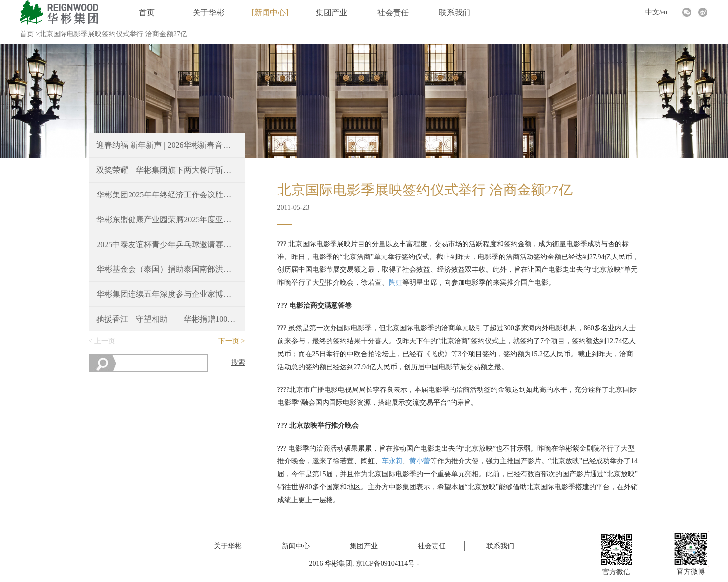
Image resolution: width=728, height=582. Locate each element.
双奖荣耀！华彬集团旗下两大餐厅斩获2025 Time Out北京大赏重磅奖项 (167, 170)
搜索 (238, 362)
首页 (147, 13)
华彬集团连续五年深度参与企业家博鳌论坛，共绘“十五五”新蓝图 (167, 294)
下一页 (229, 341)
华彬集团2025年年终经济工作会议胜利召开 (167, 195)
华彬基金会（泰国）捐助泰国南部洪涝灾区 (167, 269)
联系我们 (455, 13)
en (664, 12)
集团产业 (331, 13)
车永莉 (392, 461)
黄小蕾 (420, 461)
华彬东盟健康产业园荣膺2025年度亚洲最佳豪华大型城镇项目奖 (167, 220)
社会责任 (393, 13)
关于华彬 (208, 13)
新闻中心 (270, 13)
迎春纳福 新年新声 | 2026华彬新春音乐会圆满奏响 (167, 145)
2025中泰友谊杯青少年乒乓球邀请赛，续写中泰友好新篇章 (167, 244)
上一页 (105, 341)
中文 (652, 12)
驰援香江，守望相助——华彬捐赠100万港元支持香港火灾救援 (167, 319)
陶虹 (396, 283)
